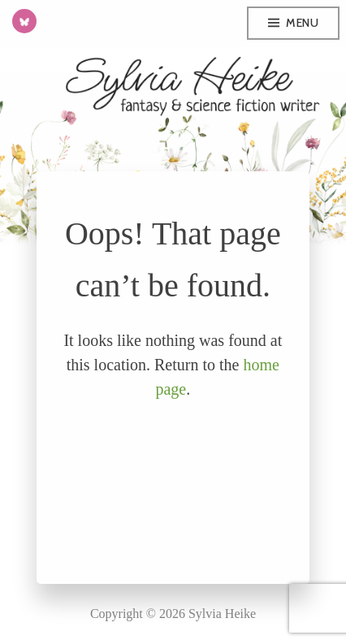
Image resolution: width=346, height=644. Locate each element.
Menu (302, 23)
